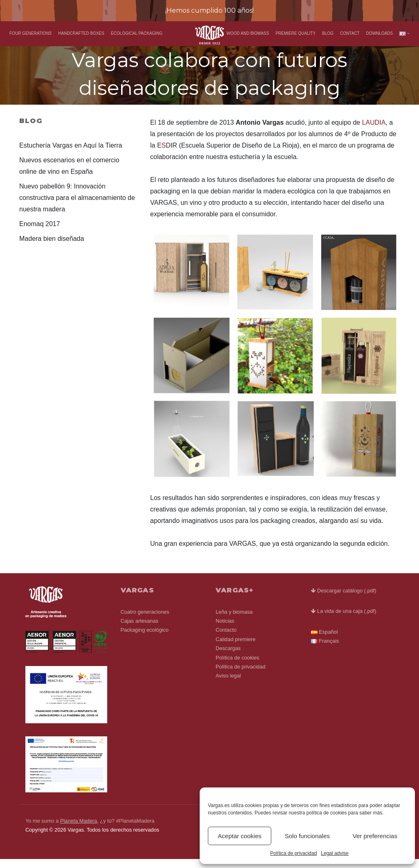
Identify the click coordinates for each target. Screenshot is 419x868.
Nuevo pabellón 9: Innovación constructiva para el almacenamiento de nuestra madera (77, 206)
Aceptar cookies (240, 836)
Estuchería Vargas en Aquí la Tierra (71, 154)
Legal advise (335, 853)
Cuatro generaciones (145, 620)
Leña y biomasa (234, 620)
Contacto (226, 639)
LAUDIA (374, 131)
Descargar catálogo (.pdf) (344, 600)
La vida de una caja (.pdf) (344, 620)
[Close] (408, 10)
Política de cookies (238, 666)
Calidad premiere (235, 648)
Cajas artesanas (140, 629)
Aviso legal (228, 685)
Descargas (228, 657)
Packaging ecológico (145, 639)
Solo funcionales (307, 836)
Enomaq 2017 (40, 232)
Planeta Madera (79, 829)
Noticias (225, 629)
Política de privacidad (293, 853)
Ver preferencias (375, 836)
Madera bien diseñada (52, 247)
